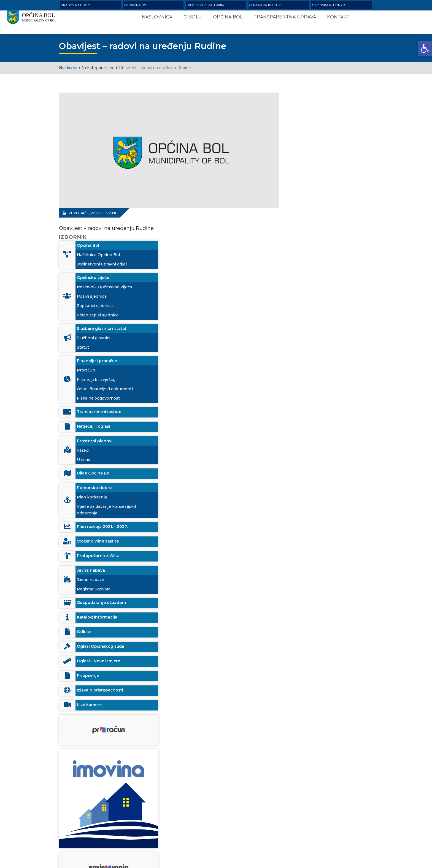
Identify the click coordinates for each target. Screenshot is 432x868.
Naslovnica (154, 20)
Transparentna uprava (281, 20)
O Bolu (189, 20)
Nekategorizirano (98, 69)
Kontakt (335, 20)
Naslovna (68, 69)
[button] (425, 48)
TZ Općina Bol (136, 5)
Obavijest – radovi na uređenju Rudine (106, 223)
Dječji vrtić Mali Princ (206, 5)
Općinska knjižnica (329, 5)
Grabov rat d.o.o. (76, 5)
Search (300, 822)
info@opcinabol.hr (98, 837)
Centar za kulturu (266, 5)
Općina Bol (224, 20)
